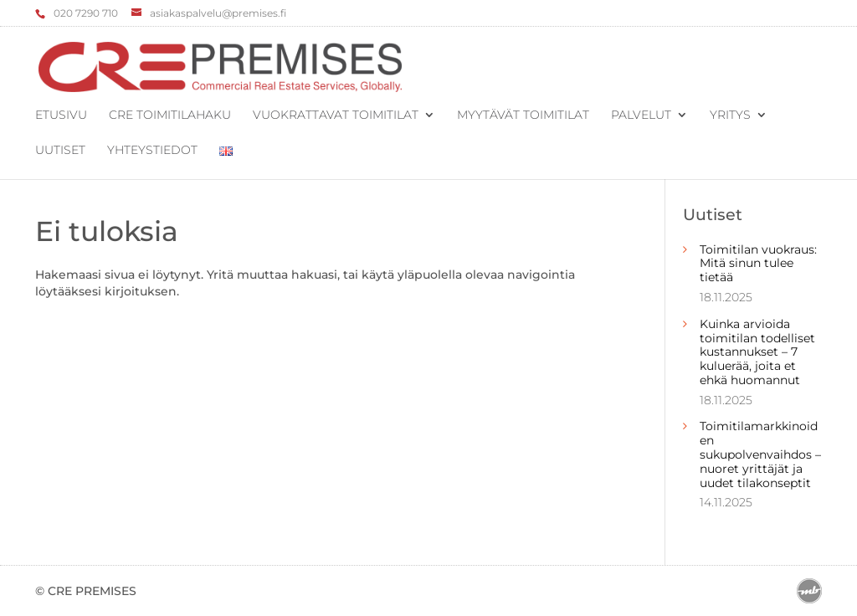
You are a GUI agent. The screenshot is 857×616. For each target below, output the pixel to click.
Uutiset (60, 151)
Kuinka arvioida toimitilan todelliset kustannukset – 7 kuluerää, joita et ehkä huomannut (757, 352)
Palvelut (641, 116)
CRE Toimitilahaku (170, 116)
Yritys (730, 116)
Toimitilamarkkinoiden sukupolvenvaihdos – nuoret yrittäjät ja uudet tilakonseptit (760, 454)
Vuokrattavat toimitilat (336, 116)
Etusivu (61, 116)
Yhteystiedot (152, 151)
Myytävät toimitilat (523, 116)
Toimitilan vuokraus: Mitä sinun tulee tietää (758, 264)
